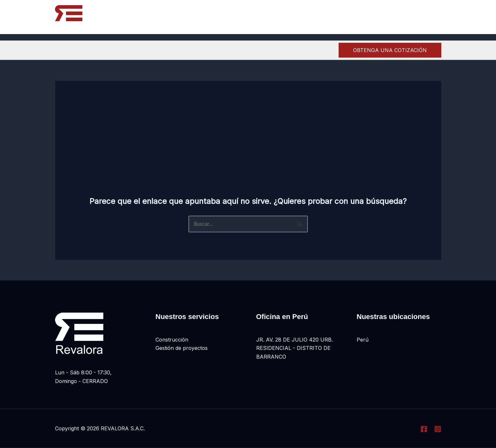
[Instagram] (423, 17)
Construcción (172, 340)
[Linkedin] (437, 17)
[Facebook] (409, 17)
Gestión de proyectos (182, 348)
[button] (390, 50)
